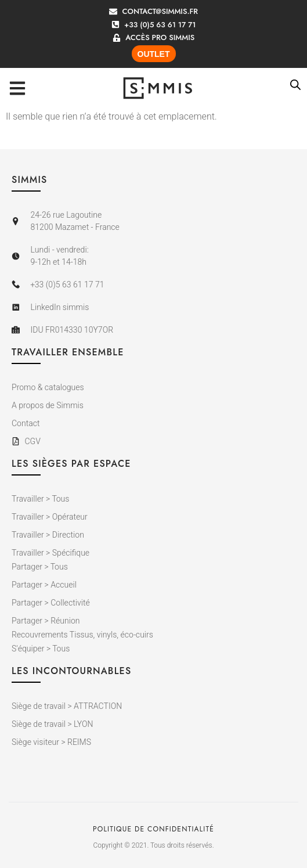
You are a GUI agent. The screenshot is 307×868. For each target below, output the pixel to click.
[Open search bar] (295, 85)
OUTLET (154, 54)
